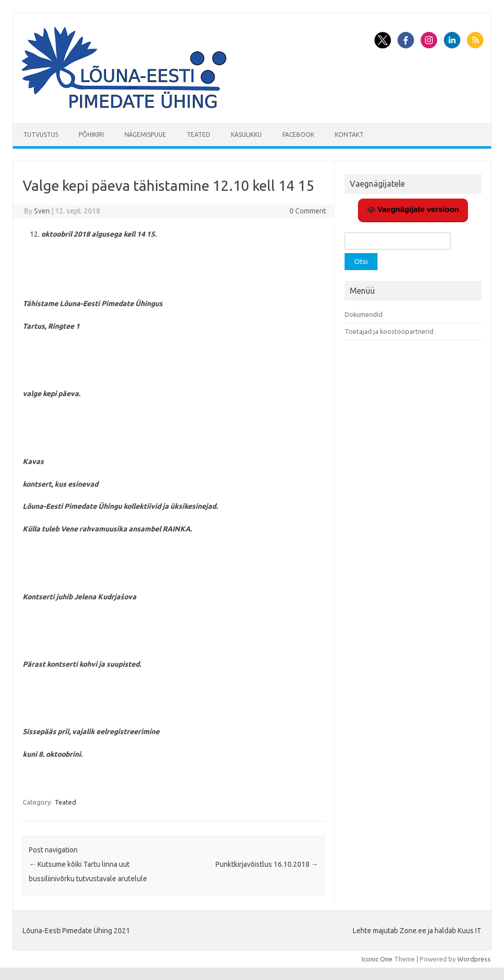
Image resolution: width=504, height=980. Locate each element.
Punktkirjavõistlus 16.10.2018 (267, 864)
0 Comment (308, 211)
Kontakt (349, 135)
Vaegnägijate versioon (413, 209)
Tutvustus (41, 135)
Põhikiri (91, 135)
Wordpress (474, 959)
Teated (199, 135)
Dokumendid (364, 314)
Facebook (298, 135)
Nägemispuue (145, 135)
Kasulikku (246, 135)
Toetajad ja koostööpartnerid (389, 331)
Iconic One (377, 959)
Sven (42, 211)
